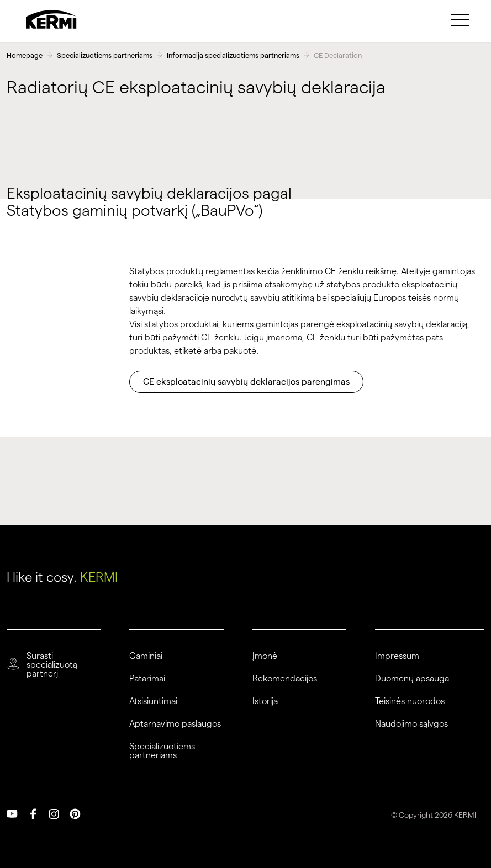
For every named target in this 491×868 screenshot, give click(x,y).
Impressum (397, 656)
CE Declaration (338, 55)
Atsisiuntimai (153, 701)
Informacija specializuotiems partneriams (233, 55)
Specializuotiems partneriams (105, 55)
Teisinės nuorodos (410, 701)
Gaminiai (146, 656)
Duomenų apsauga (412, 679)
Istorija (265, 701)
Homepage (25, 55)
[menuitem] (462, 19)
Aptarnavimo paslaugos (175, 724)
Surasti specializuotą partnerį (52, 665)
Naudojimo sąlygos (411, 724)
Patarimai (147, 679)
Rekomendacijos (285, 679)
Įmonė (265, 656)
